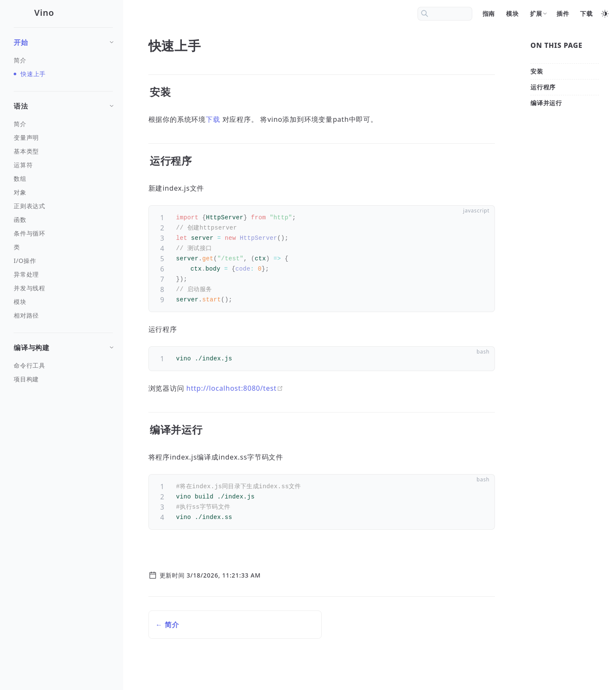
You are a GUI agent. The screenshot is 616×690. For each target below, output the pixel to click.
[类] (63, 247)
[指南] (489, 14)
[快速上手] (63, 74)
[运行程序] (543, 87)
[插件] (563, 14)
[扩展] (538, 14)
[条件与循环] (63, 233)
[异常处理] (63, 274)
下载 (213, 119)
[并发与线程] (63, 288)
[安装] (537, 71)
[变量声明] (63, 138)
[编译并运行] (546, 103)
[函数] (63, 220)
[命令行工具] (63, 366)
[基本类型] (63, 151)
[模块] (513, 14)
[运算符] (63, 165)
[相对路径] (63, 316)
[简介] (63, 60)
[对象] (63, 192)
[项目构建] (63, 379)
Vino (44, 13)
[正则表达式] (63, 206)
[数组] (63, 179)
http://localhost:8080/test (235, 388)
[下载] (587, 14)
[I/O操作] (63, 261)
